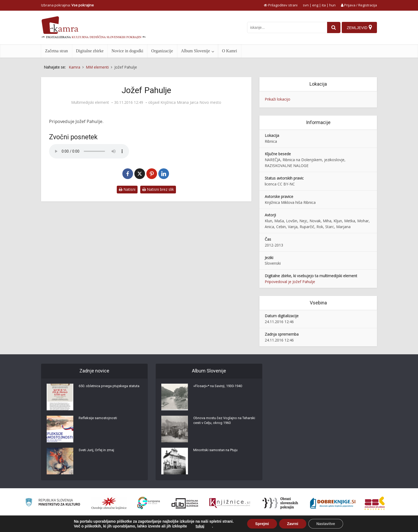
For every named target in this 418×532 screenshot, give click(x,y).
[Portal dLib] (185, 503)
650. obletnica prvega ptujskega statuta (105, 390)
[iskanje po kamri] (285, 27)
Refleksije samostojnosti (99, 420)
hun (332, 5)
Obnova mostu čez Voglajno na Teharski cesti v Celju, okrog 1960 (221, 422)
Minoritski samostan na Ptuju (218, 452)
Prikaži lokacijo (278, 99)
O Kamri (230, 51)
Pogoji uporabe (302, 525)
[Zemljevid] (359, 27)
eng (315, 5)
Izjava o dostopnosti (334, 525)
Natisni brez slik (158, 189)
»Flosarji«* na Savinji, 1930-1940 (220, 388)
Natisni (127, 189)
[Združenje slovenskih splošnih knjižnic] (230, 503)
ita (324, 5)
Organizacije (162, 51)
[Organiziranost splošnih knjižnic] (109, 503)
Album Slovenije (196, 51)
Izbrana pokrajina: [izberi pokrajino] (67, 5)
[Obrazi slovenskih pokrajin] (280, 503)
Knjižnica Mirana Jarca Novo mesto (191, 102)
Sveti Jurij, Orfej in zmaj (99, 452)
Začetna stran (57, 51)
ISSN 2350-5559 (365, 525)
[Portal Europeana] (149, 503)
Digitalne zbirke (90, 51)
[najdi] (332, 27)
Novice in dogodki (127, 51)
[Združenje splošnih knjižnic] (375, 503)
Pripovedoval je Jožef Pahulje (290, 282)
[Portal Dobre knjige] (333, 503)
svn (306, 5)
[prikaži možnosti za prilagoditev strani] (281, 5)
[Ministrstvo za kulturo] (53, 503)
